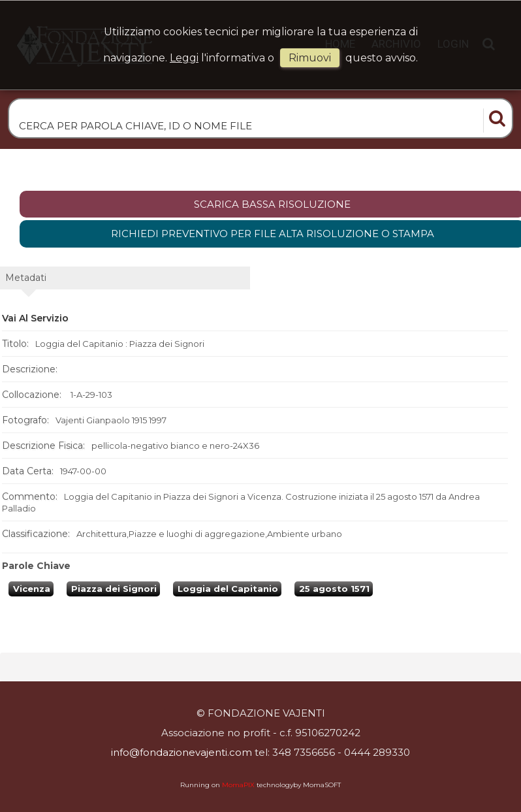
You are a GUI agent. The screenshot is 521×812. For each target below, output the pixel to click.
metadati (26, 278)
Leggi (184, 58)
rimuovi (310, 58)
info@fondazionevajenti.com (182, 752)
